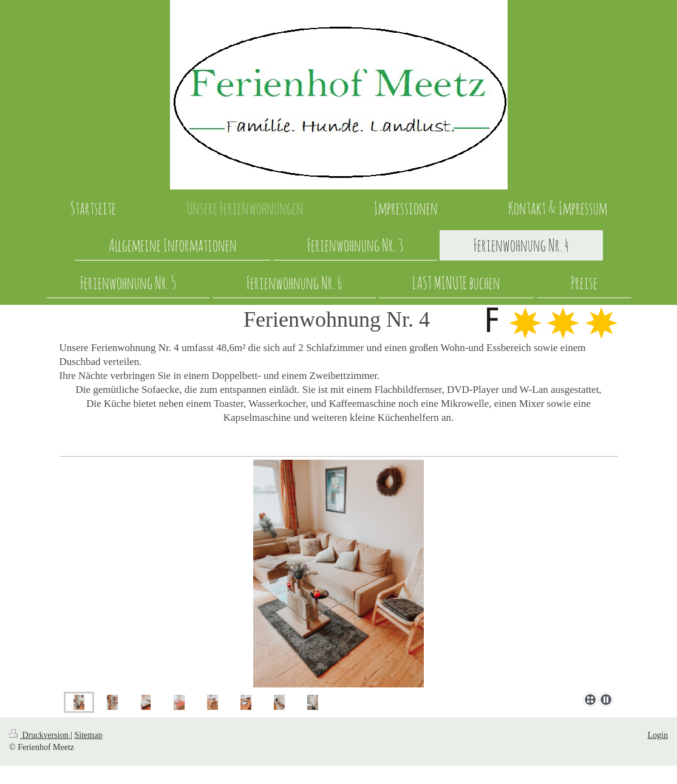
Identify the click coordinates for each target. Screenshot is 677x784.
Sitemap (89, 735)
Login (658, 735)
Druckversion (40, 735)
